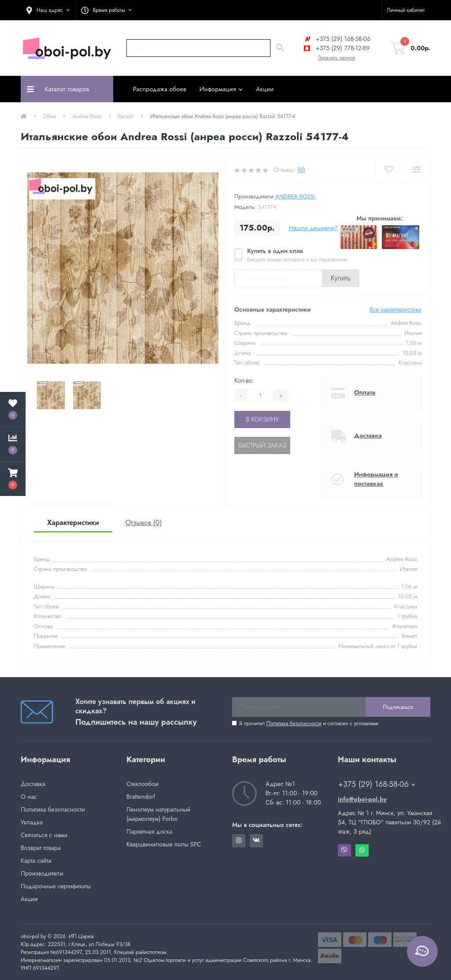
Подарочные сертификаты (56, 886)
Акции (265, 89)
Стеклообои (142, 784)
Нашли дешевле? (313, 228)
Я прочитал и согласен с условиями (309, 723)
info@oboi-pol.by (362, 799)
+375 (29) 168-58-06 (336, 39)
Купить (341, 278)
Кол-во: (244, 380)
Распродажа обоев (160, 89)
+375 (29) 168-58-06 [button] (377, 784)
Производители (42, 873)
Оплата (365, 392)
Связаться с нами (44, 835)
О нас (29, 797)
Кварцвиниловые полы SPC (164, 844)
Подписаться (398, 707)
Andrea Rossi (87, 116)
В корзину (262, 419)
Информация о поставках (376, 479)
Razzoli (126, 116)
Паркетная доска (149, 831)
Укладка (32, 822)
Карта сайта (36, 861)
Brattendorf (141, 797)
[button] (48, 10)
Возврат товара (41, 848)
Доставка (368, 436)
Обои (50, 116)
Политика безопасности (294, 723)
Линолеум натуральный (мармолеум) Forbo (158, 814)
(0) (301, 170)
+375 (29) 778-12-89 (336, 48)
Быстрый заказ (262, 445)
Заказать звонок (337, 58)
